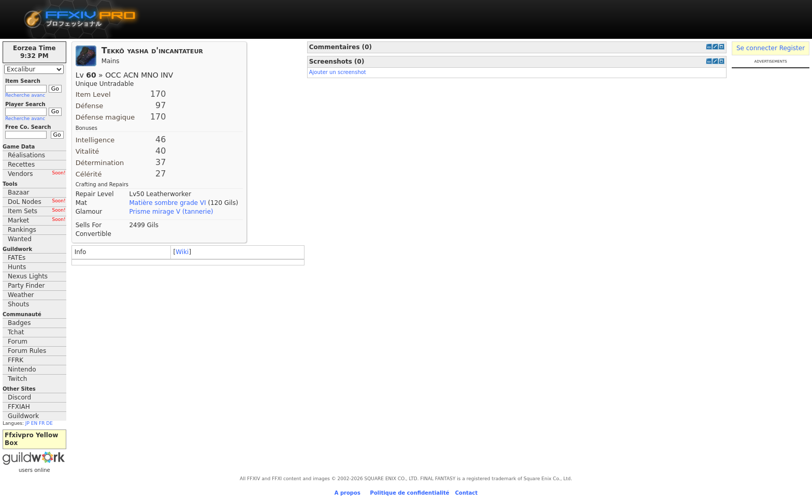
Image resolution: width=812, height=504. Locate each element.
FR (42, 423)
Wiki (182, 252)
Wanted (20, 239)
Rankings (22, 230)
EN (34, 423)
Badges (19, 323)
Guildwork (23, 416)
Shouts (18, 304)
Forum (18, 342)
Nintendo (22, 369)
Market (37, 220)
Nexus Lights (28, 276)
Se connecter (757, 48)
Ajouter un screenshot (338, 72)
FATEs (17, 258)
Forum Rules (27, 351)
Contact (467, 493)
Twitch (17, 379)
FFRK (16, 360)
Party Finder (26, 286)
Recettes (21, 165)
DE (49, 423)
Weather (21, 295)
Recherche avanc (25, 95)
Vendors (37, 174)
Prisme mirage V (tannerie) (171, 212)
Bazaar (19, 192)
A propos (347, 493)
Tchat (16, 332)
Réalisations (26, 155)
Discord (19, 397)
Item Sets (37, 211)
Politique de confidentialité (410, 493)
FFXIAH (19, 407)
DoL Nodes (37, 202)
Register (792, 48)
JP (27, 423)
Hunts (17, 267)
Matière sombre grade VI (167, 203)
